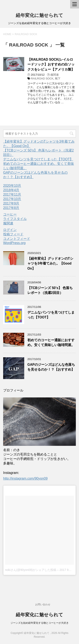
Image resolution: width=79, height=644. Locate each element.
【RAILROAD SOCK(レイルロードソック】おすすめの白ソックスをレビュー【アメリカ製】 (51, 64)
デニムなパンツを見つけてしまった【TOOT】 (38, 159)
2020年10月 (12, 186)
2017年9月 (11, 203)
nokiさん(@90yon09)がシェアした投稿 (31, 570)
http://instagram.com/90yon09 (25, 478)
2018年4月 (11, 190)
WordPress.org (14, 243)
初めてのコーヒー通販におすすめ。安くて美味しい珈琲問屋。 (51, 342)
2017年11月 (12, 194)
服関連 (55, 75)
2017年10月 (12, 199)
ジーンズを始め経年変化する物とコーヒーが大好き (40, 623)
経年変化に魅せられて (39, 15)
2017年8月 (11, 208)
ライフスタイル (15, 219)
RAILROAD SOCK (42, 78)
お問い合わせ (43, 604)
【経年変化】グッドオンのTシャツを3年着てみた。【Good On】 (50, 263)
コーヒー (10, 214)
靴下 (58, 78)
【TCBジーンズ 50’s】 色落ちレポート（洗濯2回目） (50, 290)
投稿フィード (13, 234)
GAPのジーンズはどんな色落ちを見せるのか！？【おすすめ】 (51, 367)
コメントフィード (17, 239)
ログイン (10, 230)
